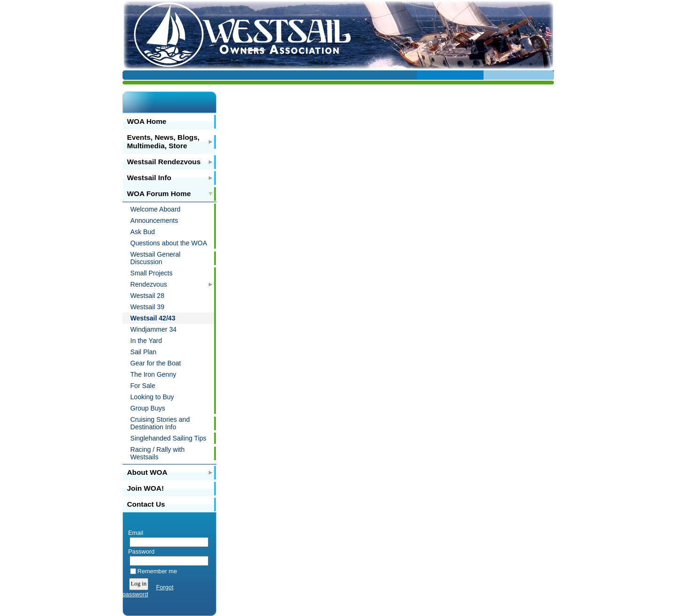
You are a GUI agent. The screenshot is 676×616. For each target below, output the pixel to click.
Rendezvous (149, 284)
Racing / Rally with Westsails (158, 453)
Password (140, 551)
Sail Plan (144, 352)
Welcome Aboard (156, 209)
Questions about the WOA (169, 243)
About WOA (147, 472)
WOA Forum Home (159, 194)
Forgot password (148, 591)
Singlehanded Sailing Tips (169, 438)
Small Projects (152, 273)
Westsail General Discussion (156, 258)
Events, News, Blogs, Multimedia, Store (164, 141)
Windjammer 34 (154, 329)
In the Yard (146, 341)
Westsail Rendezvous (164, 162)
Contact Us (146, 504)
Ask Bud (143, 232)
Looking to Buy (152, 397)
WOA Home (147, 121)
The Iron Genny (154, 374)
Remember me (157, 571)
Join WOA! (146, 488)
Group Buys (148, 408)
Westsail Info (149, 178)
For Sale (143, 386)
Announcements (154, 221)
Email (134, 533)
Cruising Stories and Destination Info (160, 423)
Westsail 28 (148, 296)
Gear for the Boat (156, 363)
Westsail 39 (148, 307)
